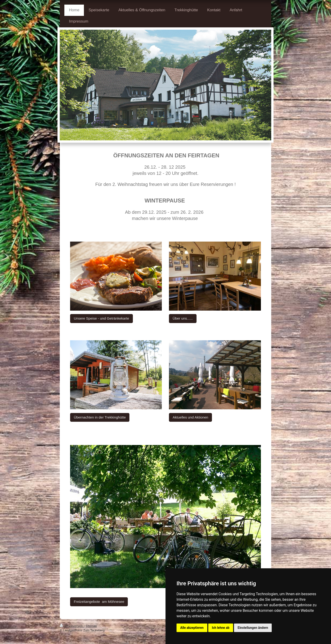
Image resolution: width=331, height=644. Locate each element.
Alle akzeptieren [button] (192, 628)
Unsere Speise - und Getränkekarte (101, 318)
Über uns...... (183, 318)
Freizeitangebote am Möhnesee (99, 602)
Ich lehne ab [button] (221, 628)
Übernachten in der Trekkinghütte (100, 417)
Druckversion (72, 626)
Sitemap (91, 626)
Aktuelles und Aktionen (190, 417)
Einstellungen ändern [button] (253, 628)
